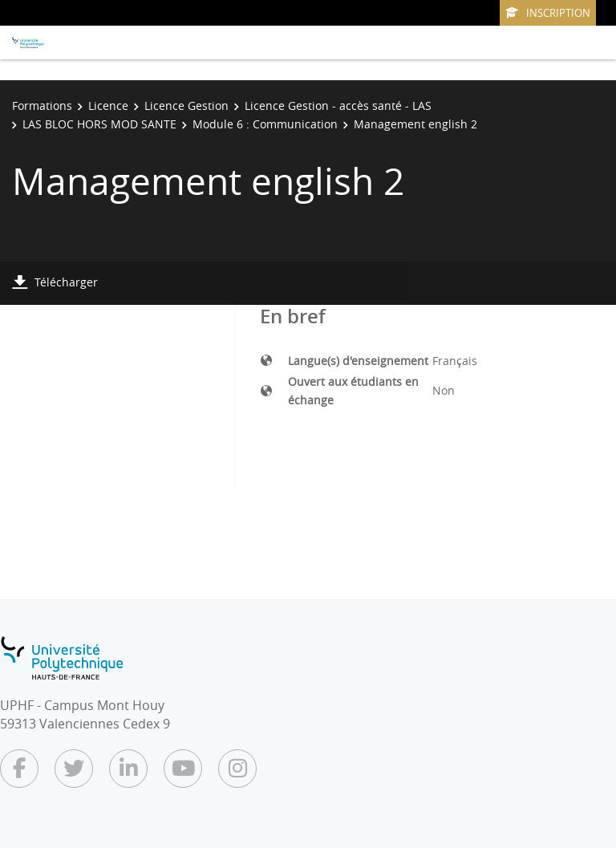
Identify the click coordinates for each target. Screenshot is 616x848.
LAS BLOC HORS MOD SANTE (99, 124)
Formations (42, 105)
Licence (108, 105)
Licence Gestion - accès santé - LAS (338, 105)
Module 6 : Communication (265, 124)
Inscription (548, 13)
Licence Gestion (186, 105)
